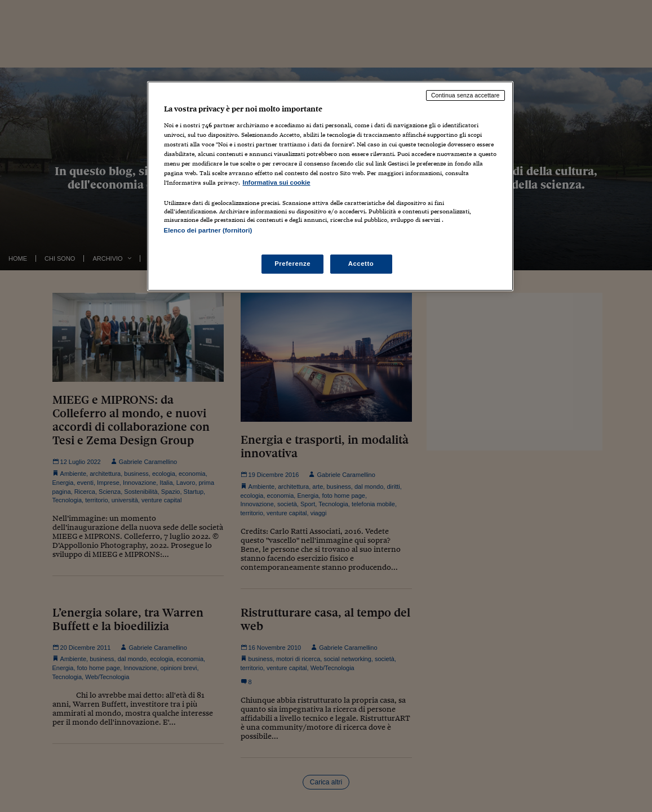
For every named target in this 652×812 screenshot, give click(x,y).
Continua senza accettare (465, 95)
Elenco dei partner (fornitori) (208, 230)
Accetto (361, 264)
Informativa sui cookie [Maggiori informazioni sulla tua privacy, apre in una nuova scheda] (277, 182)
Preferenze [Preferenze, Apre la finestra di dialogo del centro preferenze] (292, 264)
